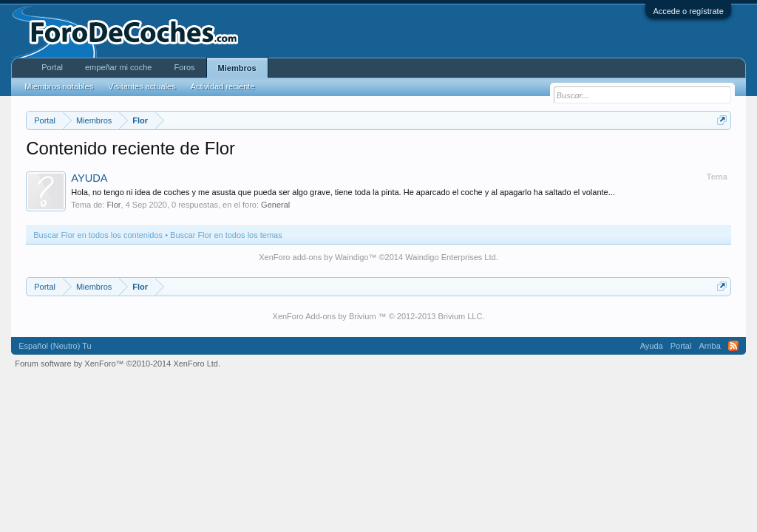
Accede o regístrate (688, 11)
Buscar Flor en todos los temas (226, 235)
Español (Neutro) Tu (55, 346)
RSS (733, 346)
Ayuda (652, 346)
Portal (52, 67)
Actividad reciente (223, 86)
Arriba (709, 346)
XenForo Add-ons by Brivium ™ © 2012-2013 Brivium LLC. (379, 316)
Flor (114, 205)
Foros (184, 67)
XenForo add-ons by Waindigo (313, 257)
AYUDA (89, 178)
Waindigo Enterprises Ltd (451, 257)
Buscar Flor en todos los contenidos (98, 235)
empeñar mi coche (119, 67)
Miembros (237, 68)
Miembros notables (59, 86)
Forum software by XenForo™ (118, 364)
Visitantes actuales (142, 86)
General (275, 205)
